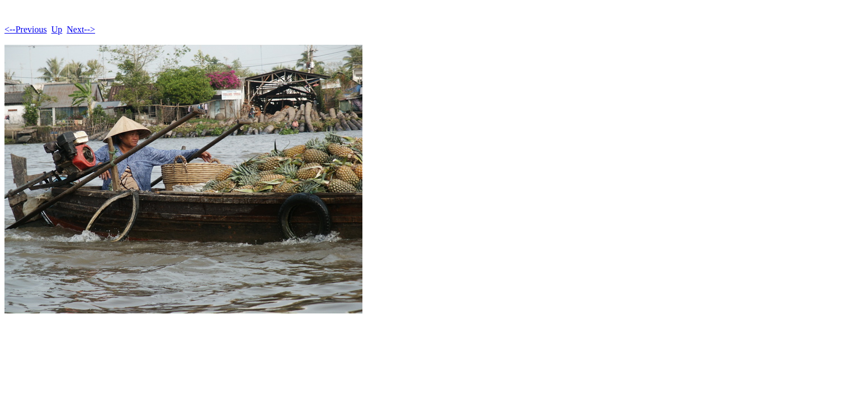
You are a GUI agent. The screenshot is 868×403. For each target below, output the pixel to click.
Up (57, 29)
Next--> (81, 29)
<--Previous (26, 29)
